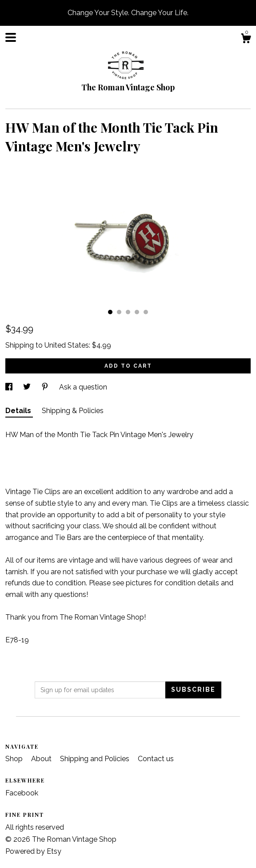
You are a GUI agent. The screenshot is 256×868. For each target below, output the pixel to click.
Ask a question (83, 387)
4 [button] (137, 312)
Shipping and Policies (96, 759)
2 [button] (119, 312)
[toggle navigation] (11, 37)
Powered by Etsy (33, 851)
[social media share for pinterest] (46, 387)
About (42, 759)
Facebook (22, 793)
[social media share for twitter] (28, 387)
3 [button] (128, 312)
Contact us (156, 759)
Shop (15, 759)
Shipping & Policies (73, 411)
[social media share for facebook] (10, 387)
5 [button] (146, 312)
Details (19, 411)
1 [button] (110, 312)
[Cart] (246, 40)
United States (67, 345)
